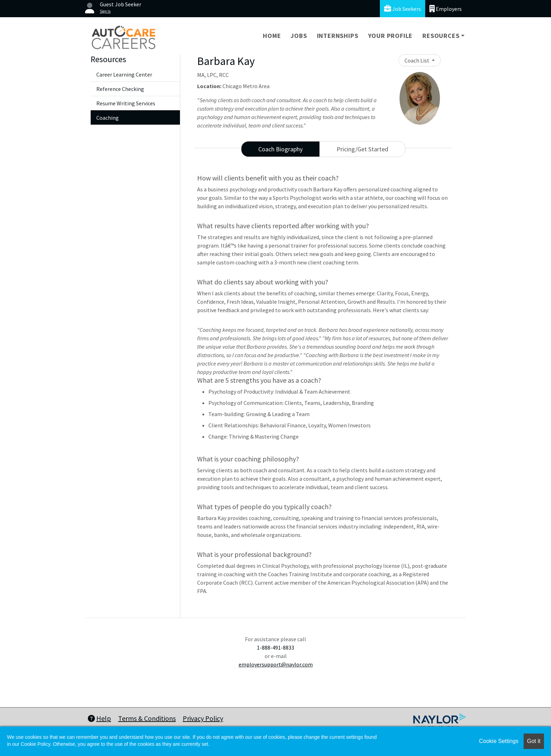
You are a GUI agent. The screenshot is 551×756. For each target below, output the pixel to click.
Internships (338, 36)
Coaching (108, 118)
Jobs (299, 36)
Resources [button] (441, 36)
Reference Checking (120, 89)
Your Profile (391, 36)
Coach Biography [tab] (280, 149)
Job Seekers (403, 9)
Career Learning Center (124, 74)
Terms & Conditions (147, 718)
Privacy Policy (203, 718)
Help (99, 718)
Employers (446, 9)
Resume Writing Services (126, 103)
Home (272, 36)
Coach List (417, 60)
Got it (534, 741)
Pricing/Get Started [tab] (362, 149)
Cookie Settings (499, 741)
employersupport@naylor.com (276, 664)
